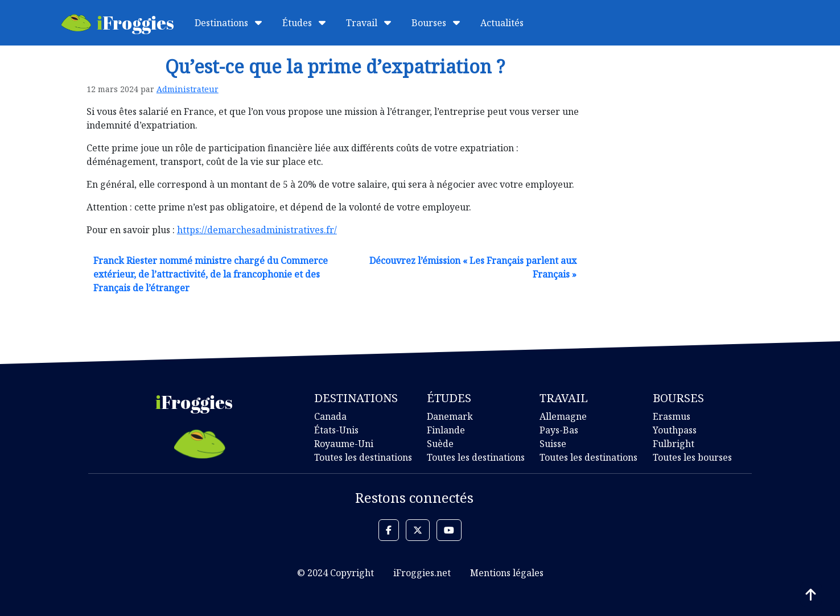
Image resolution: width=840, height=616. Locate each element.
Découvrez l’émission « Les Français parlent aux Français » (473, 267)
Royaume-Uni (344, 444)
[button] (389, 530)
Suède (440, 444)
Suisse (553, 444)
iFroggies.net (422, 573)
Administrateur (188, 89)
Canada (330, 416)
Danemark (450, 416)
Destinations (228, 23)
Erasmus (672, 416)
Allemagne (563, 416)
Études (304, 23)
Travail (368, 23)
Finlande (446, 430)
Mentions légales (507, 573)
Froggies (118, 22)
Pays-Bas (559, 430)
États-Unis (336, 430)
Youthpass (675, 430)
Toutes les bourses (692, 457)
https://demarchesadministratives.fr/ (257, 230)
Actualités (502, 23)
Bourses (436, 23)
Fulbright (674, 444)
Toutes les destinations (363, 457)
